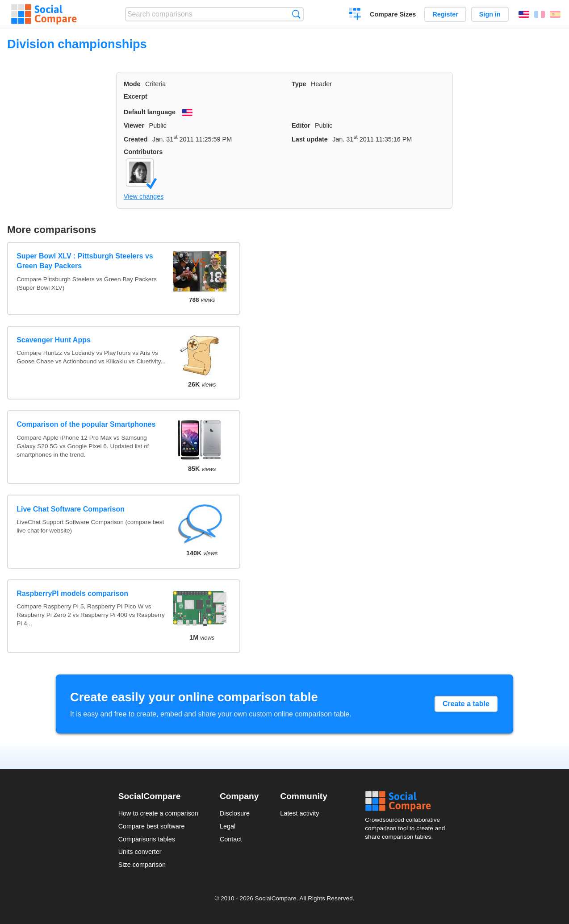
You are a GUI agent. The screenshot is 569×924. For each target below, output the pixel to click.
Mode (132, 84)
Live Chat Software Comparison (71, 509)
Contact (231, 839)
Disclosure (235, 813)
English (524, 14)
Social (408, 801)
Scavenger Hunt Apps (54, 340)
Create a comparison (355, 15)
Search (296, 14)
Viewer (134, 125)
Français (540, 14)
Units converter (140, 852)
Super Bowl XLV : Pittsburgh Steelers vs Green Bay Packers (85, 261)
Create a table (466, 704)
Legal (228, 826)
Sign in (490, 14)
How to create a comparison (158, 813)
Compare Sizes (393, 14)
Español (555, 14)
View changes (144, 196)
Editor (301, 125)
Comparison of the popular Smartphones (86, 424)
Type (299, 84)
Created (136, 139)
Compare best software (152, 826)
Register (445, 14)
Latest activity (299, 813)
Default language (150, 112)
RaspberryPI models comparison (72, 593)
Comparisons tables (147, 839)
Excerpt (136, 96)
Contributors (143, 152)
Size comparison (142, 865)
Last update (310, 139)
